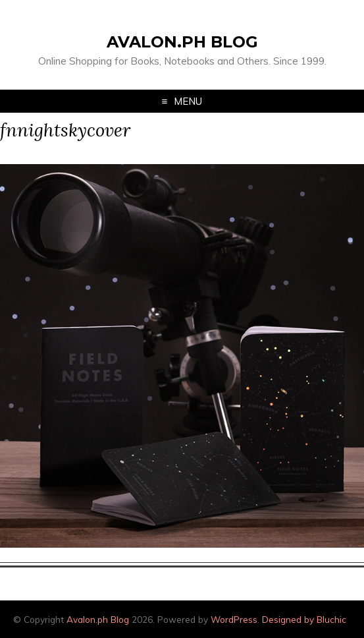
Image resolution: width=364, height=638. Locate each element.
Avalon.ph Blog (182, 42)
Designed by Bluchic (304, 619)
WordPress (234, 619)
